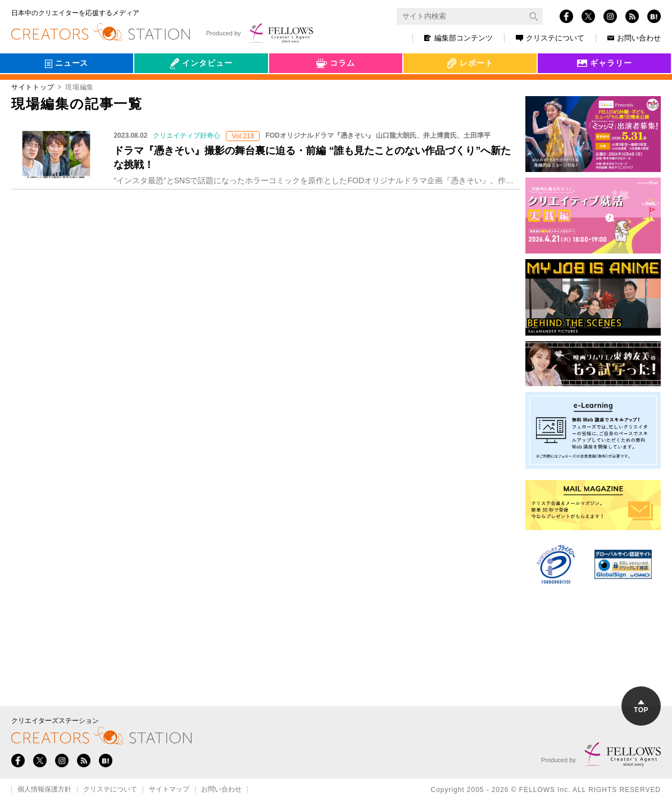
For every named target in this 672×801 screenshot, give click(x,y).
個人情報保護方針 (44, 790)
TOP (641, 707)
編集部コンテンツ (458, 38)
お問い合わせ (634, 38)
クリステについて (550, 38)
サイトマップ (169, 790)
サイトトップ (33, 87)
